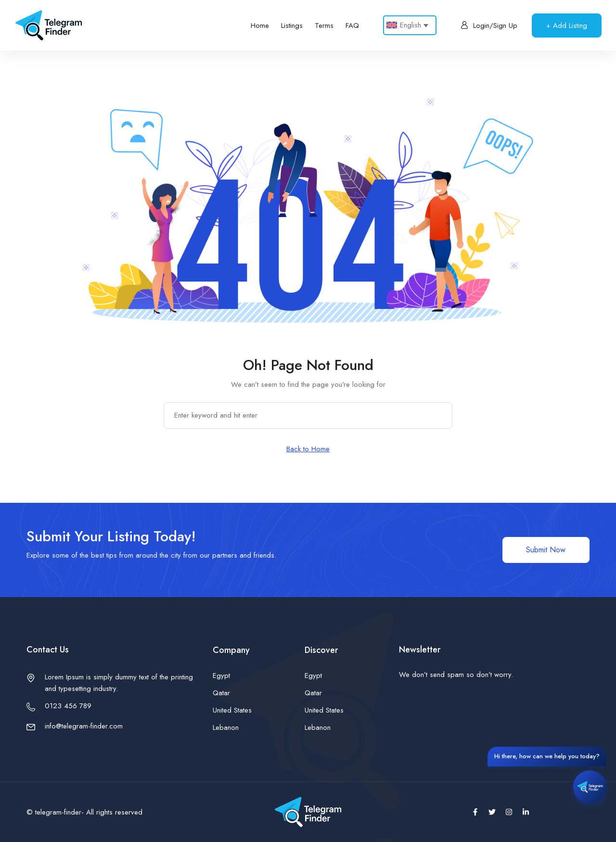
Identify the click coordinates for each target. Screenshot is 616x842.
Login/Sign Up (489, 26)
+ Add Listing (567, 26)
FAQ (352, 26)
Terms (324, 26)
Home (260, 26)
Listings (292, 26)
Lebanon (226, 727)
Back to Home (308, 449)
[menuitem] (410, 25)
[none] (410, 25)
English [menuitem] (411, 25)
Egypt (221, 676)
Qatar (221, 693)
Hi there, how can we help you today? (547, 756)
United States (232, 710)
